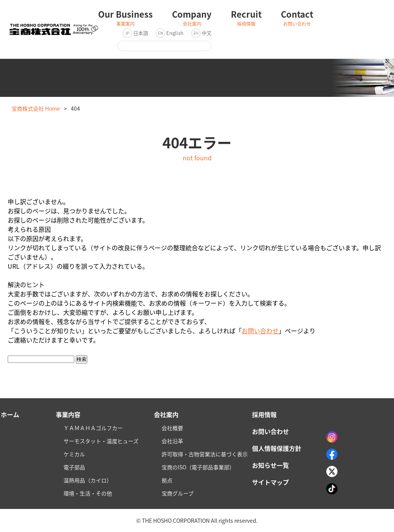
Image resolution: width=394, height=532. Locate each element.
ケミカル (74, 454)
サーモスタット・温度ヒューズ (101, 441)
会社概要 (172, 428)
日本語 (141, 33)
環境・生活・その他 (88, 493)
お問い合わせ (260, 331)
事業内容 (68, 414)
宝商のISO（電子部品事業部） (198, 467)
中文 (207, 33)
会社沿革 (172, 441)
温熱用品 (88, 480)
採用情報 (264, 414)
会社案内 (166, 414)
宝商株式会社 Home (36, 108)
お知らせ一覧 (270, 465)
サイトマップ (270, 482)
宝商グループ (178, 493)
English (175, 33)
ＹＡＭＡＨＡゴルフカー (93, 428)
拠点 (167, 480)
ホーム (10, 414)
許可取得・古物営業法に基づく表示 (205, 454)
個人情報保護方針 (277, 448)
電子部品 (74, 467)
